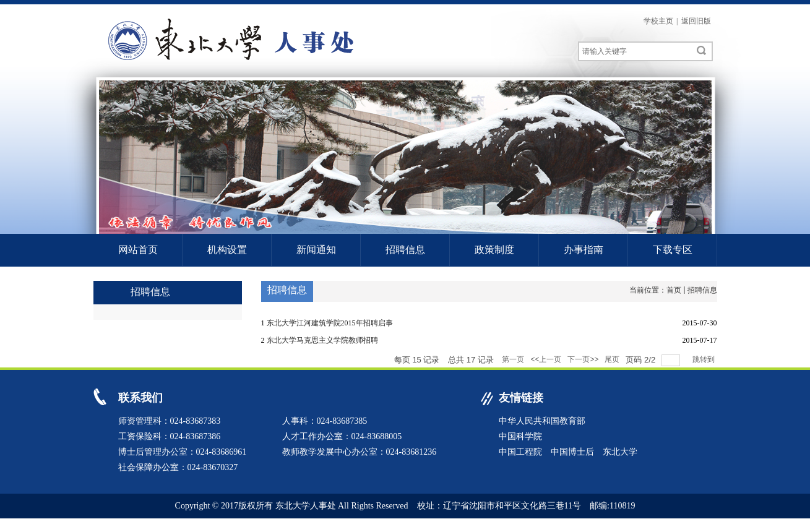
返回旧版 (696, 21)
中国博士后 (572, 452)
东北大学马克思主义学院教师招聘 (322, 340)
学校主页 (658, 21)
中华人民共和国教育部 (542, 421)
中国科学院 (520, 436)
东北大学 (620, 452)
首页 (674, 290)
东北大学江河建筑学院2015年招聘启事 (330, 323)
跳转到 (704, 359)
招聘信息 (702, 290)
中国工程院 (520, 452)
